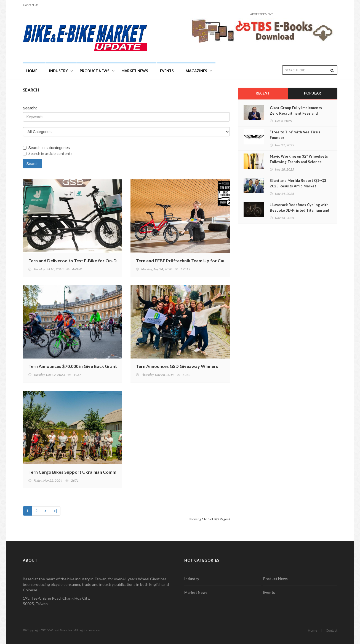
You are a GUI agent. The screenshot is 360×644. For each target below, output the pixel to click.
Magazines (196, 71)
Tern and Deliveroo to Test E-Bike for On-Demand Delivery (89, 261)
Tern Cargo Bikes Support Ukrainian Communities (79, 472)
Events (167, 71)
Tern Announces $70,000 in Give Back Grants (74, 366)
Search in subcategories (46, 148)
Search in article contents (48, 153)
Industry (192, 579)
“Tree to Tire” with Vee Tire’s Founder (295, 135)
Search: (30, 108)
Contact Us (31, 5)
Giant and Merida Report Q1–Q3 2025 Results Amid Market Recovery (298, 186)
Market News (135, 71)
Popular (313, 93)
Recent (263, 93)
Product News (95, 71)
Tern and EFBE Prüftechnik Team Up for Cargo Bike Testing (196, 261)
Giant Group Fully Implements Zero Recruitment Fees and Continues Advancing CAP (296, 113)
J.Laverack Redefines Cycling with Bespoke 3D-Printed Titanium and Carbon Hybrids (299, 210)
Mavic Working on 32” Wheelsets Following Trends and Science (299, 159)
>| (55, 511)
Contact (332, 630)
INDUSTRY (58, 71)
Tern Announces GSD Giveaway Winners (177, 366)
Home (32, 71)
